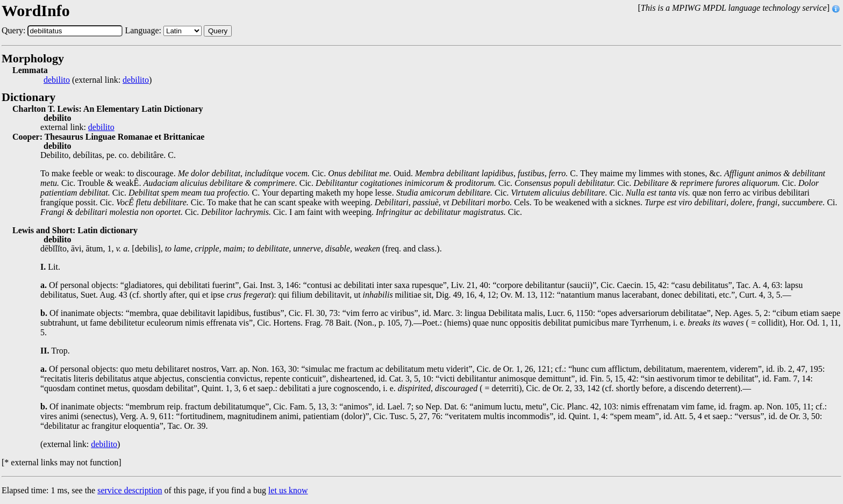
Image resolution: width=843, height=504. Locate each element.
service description (130, 490)
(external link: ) (98, 80)
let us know (288, 490)
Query (218, 31)
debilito (57, 80)
